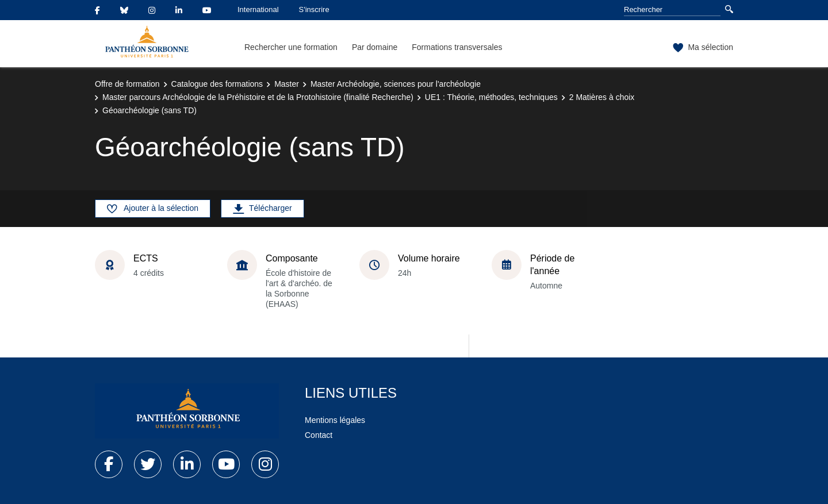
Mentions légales (335, 420)
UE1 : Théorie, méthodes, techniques (491, 97)
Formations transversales (457, 47)
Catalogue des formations (217, 84)
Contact (319, 435)
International (258, 9)
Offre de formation (127, 84)
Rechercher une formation (291, 47)
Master (287, 84)
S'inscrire (314, 9)
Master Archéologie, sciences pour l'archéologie (396, 84)
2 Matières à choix (602, 97)
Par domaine (375, 47)
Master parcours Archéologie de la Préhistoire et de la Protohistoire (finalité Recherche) (258, 97)
